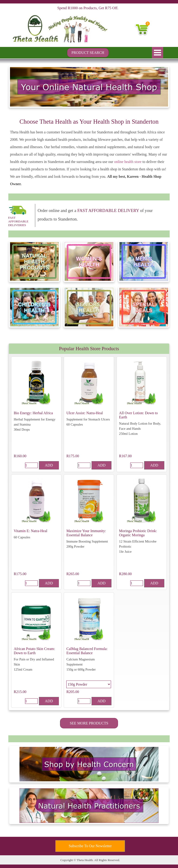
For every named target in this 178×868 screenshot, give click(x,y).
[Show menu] (157, 53)
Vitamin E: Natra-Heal (30, 531)
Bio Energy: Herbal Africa (33, 413)
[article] (36, 414)
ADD (49, 465)
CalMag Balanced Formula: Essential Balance (87, 651)
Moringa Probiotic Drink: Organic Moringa (138, 533)
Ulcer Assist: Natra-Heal (84, 413)
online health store (128, 162)
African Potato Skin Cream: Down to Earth (34, 651)
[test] (88, 53)
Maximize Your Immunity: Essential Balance (86, 533)
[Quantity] (31, 465)
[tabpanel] (89, 152)
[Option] (89, 684)
